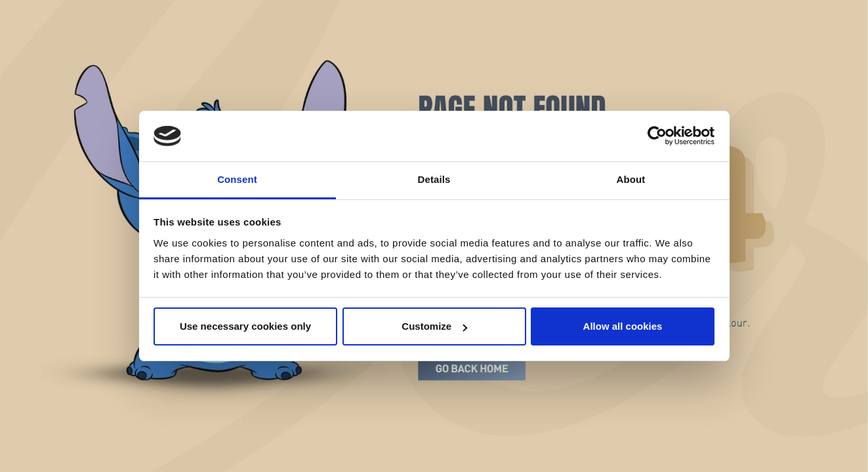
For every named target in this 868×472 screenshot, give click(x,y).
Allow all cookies (623, 326)
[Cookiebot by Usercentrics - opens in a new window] (657, 136)
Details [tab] (434, 179)
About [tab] (631, 179)
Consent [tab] (237, 179)
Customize (434, 326)
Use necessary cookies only (245, 326)
